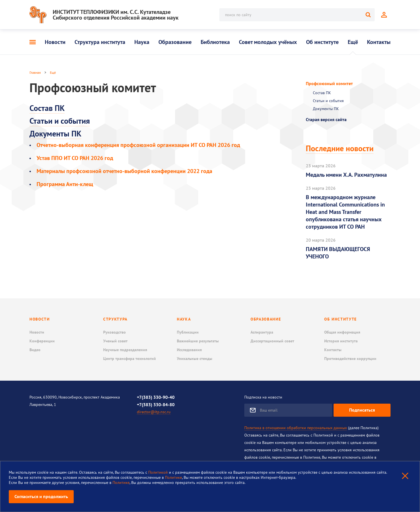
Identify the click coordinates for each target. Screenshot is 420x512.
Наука (142, 42)
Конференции (42, 341)
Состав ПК (47, 108)
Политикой (159, 472)
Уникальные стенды (195, 359)
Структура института (100, 42)
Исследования (189, 350)
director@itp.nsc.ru (154, 412)
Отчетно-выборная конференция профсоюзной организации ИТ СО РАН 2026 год (138, 145)
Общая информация (342, 332)
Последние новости (340, 148)
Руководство (114, 332)
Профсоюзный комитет (329, 83)
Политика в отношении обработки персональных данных (296, 428)
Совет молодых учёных (268, 42)
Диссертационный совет (272, 341)
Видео (35, 350)
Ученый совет (115, 341)
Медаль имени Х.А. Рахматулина (346, 175)
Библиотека (215, 42)
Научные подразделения (125, 350)
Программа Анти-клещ (65, 184)
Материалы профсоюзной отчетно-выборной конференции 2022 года (124, 171)
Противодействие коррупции (350, 359)
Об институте (322, 42)
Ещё (353, 42)
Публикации (188, 332)
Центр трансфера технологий (130, 359)
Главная (35, 72)
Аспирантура (262, 332)
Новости (55, 42)
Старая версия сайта (326, 119)
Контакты (379, 42)
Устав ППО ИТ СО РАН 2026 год (75, 158)
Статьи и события (60, 121)
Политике (173, 477)
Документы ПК (55, 133)
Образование (175, 42)
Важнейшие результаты (198, 341)
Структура (115, 319)
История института (341, 341)
